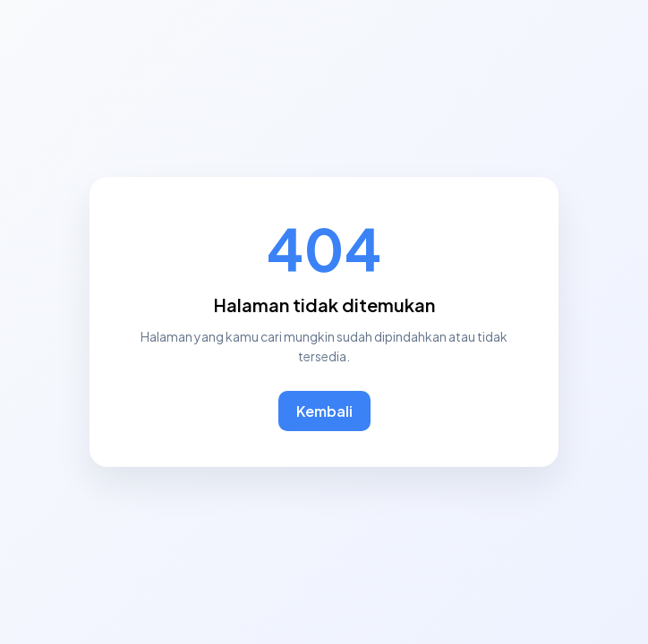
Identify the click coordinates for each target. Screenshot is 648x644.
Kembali (324, 411)
